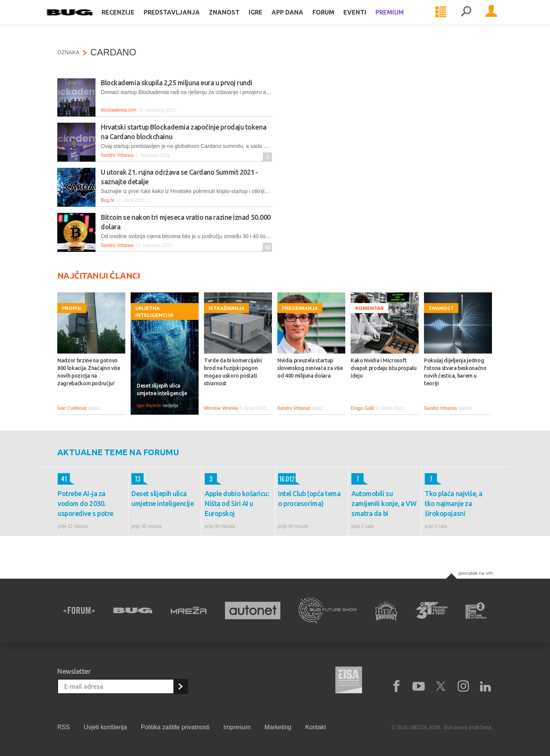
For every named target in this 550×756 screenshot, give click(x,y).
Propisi (72, 308)
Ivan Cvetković (72, 408)
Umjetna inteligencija (154, 311)
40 (266, 247)
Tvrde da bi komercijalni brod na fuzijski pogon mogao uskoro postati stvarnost (233, 372)
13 (136, 479)
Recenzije (129, 20)
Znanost (235, 20)
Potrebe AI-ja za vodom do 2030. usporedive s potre (86, 503)
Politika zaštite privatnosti (175, 727)
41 (62, 479)
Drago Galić (363, 408)
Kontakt (315, 727)
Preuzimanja (300, 308)
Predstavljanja (182, 20)
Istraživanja (226, 308)
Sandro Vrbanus (117, 155)
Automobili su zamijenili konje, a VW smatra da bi (384, 503)
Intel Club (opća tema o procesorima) (309, 498)
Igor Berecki (149, 406)
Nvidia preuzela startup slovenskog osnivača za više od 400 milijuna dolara (310, 368)
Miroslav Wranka (221, 408)
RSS (64, 727)
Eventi (366, 20)
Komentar (370, 308)
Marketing (278, 727)
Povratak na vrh (476, 573)
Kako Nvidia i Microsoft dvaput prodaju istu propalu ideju (384, 368)
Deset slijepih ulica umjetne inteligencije (162, 389)
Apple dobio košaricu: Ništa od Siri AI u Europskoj (237, 503)
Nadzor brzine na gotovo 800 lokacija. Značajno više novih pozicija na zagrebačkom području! (89, 372)
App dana (298, 20)
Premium (400, 20)
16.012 (286, 479)
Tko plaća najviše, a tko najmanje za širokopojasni (454, 503)
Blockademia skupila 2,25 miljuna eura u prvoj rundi (177, 83)
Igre (266, 20)
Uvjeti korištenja (105, 727)
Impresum (237, 727)
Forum (334, 20)
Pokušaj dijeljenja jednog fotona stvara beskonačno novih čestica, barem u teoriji (455, 372)
